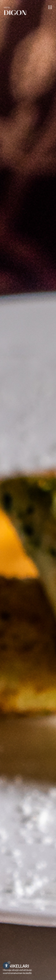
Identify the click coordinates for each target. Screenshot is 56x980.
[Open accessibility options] (6, 966)
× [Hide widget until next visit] (9, 963)
